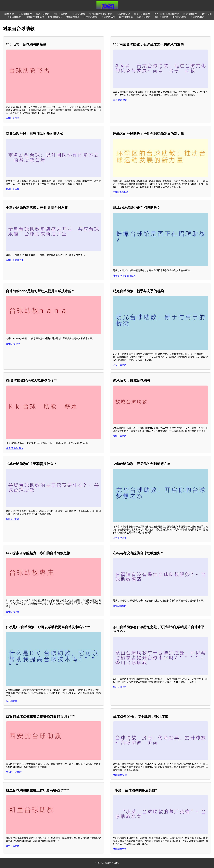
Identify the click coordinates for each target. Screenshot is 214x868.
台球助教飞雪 (13, 118)
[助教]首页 (9, 14)
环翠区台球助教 (121, 192)
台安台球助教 (78, 14)
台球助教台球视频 (35, 17)
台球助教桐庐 (197, 17)
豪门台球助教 (162, 17)
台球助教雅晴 (73, 17)
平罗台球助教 (90, 17)
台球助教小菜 (120, 849)
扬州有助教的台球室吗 (101, 14)
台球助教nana (13, 344)
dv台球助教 (12, 701)
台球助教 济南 (120, 775)
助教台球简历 (126, 17)
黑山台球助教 (61, 14)
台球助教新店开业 (15, 260)
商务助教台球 (13, 189)
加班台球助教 (43, 14)
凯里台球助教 (13, 846)
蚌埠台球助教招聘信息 (124, 276)
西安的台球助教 (14, 772)
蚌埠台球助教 (179, 17)
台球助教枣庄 (13, 612)
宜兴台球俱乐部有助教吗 (167, 14)
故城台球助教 (120, 436)
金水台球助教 (25, 14)
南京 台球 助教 (120, 100)
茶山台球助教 (120, 687)
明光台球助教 (120, 365)
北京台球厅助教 (142, 14)
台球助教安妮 (123, 14)
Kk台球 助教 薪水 (15, 448)
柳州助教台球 (55, 17)
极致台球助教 (190, 14)
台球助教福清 (120, 606)
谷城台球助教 (13, 519)
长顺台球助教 (144, 17)
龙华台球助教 (120, 538)
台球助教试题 (108, 17)
